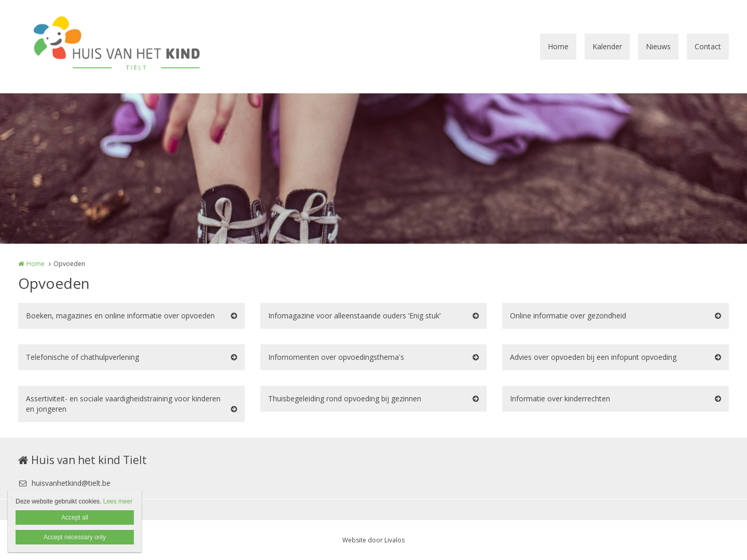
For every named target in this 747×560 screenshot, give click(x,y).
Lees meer (118, 501)
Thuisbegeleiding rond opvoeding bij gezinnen (345, 398)
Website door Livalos (374, 540)
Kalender (607, 46)
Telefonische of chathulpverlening (82, 357)
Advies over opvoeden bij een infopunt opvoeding (593, 357)
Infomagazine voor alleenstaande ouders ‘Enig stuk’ (354, 316)
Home (558, 46)
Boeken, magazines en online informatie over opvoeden (120, 316)
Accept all (75, 517)
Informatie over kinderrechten (560, 398)
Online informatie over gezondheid (568, 316)
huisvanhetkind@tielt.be (64, 483)
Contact (708, 46)
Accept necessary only (75, 537)
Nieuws (658, 46)
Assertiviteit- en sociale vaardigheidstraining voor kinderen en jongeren (123, 404)
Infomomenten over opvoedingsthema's (336, 357)
